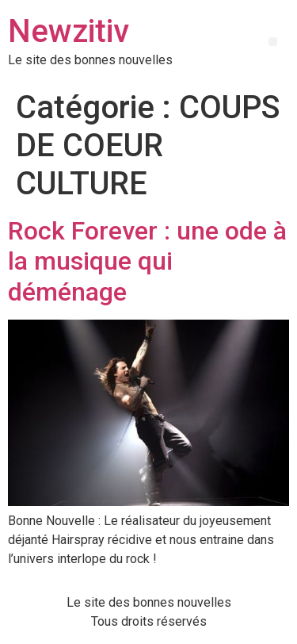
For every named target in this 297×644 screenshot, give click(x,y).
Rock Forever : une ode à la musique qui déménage (147, 261)
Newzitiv (69, 31)
